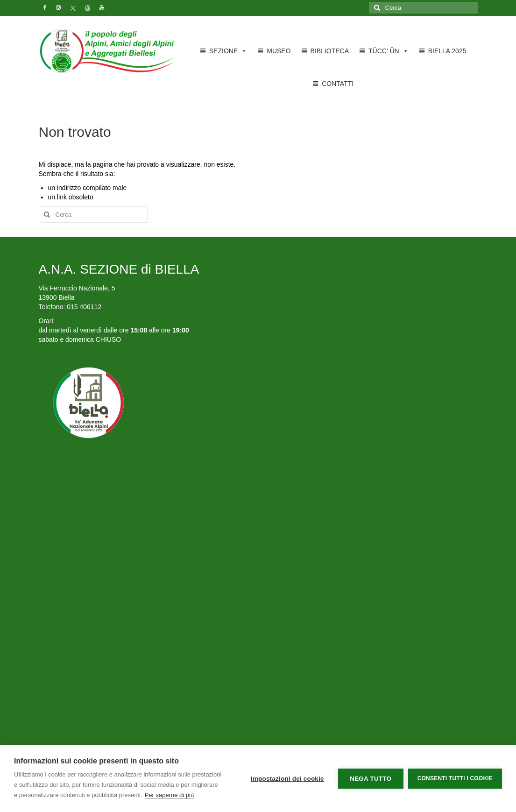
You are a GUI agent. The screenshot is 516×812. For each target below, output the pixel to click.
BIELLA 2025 (447, 51)
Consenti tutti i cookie (455, 778)
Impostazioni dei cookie (287, 779)
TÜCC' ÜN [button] (389, 51)
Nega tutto (371, 779)
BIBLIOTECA (330, 51)
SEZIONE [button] (228, 51)
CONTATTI (338, 84)
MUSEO (279, 51)
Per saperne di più (170, 795)
